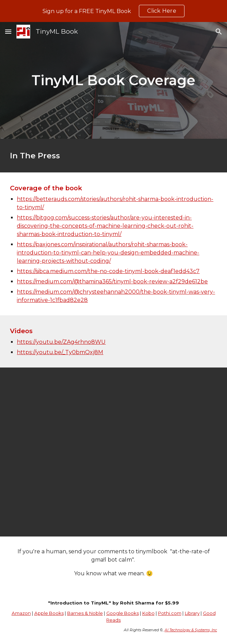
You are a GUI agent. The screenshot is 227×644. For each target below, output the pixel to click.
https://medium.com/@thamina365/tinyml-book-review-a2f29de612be (112, 281)
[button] (8, 31)
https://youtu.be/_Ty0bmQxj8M (60, 352)
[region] (113, 11)
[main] (113, 80)
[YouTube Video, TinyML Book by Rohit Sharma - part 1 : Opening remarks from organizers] (113, 452)
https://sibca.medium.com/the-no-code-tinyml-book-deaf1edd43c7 (108, 271)
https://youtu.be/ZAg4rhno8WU (61, 342)
